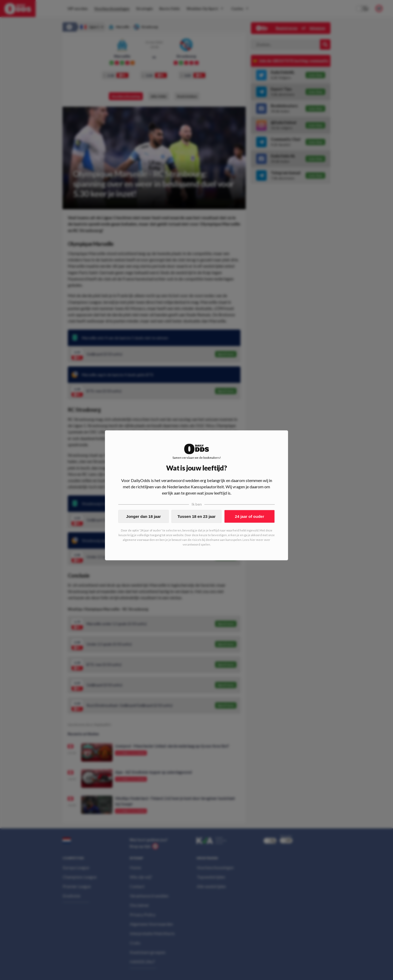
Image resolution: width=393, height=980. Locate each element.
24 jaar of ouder (250, 516)
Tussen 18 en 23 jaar (196, 516)
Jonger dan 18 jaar (144, 516)
